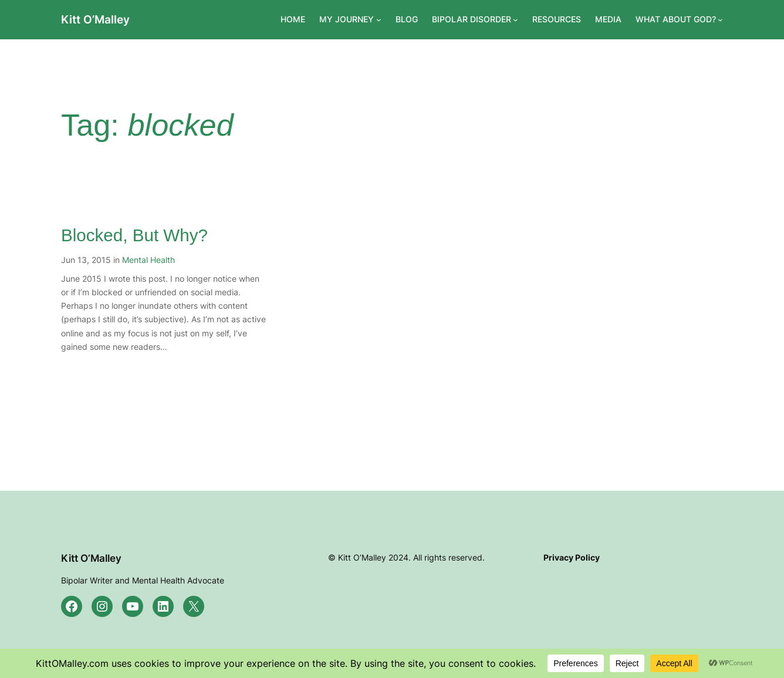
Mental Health (148, 260)
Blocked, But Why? (134, 235)
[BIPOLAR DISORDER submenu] (516, 20)
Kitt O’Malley (95, 19)
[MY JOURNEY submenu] (379, 20)
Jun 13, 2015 (86, 260)
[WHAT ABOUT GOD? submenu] (720, 20)
